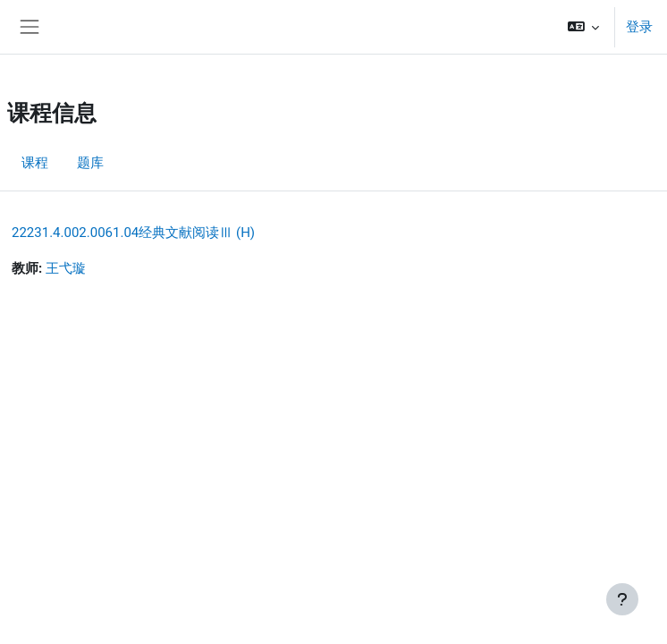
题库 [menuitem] (90, 163)
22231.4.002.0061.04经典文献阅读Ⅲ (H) (133, 233)
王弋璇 (66, 268)
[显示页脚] (622, 599)
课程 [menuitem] (35, 163)
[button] (583, 27)
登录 (639, 27)
